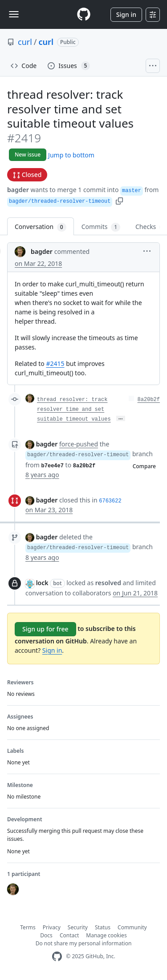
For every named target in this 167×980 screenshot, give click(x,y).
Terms (28, 927)
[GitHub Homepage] (57, 957)
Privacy (52, 927)
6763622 (110, 501)
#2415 (55, 363)
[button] (119, 200)
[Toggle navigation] (14, 14)
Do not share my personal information (84, 943)
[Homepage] (84, 14)
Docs (46, 935)
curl (25, 42)
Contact (69, 935)
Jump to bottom (71, 155)
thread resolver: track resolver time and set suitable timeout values (74, 410)
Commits (101, 227)
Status (103, 927)
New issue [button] (28, 155)
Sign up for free (45, 629)
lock (42, 583)
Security (78, 927)
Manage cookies (106, 935)
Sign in (126, 14)
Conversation (41, 227)
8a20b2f (149, 400)
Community (132, 927)
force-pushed (79, 444)
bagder (18, 190)
